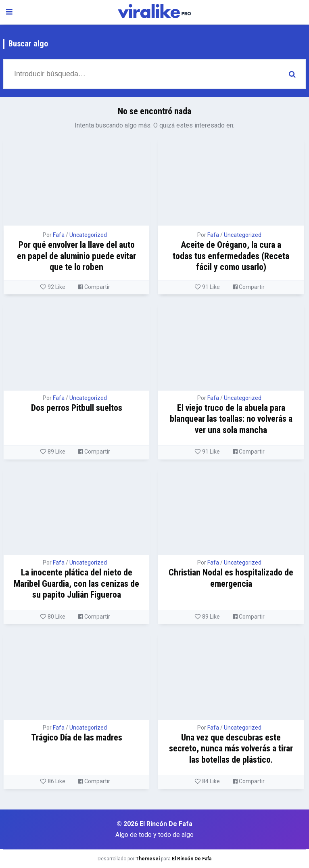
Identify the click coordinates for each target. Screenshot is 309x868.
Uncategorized (88, 235)
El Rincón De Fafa (192, 859)
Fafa (59, 235)
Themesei (148, 859)
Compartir (94, 287)
